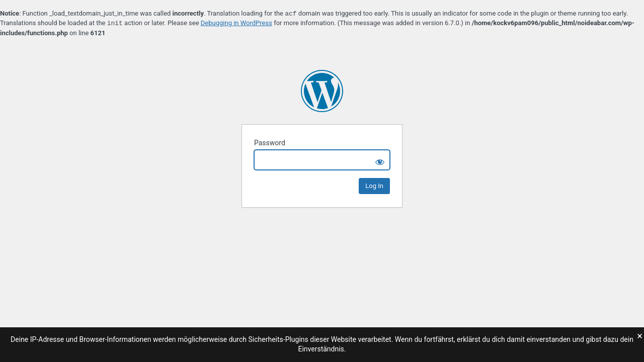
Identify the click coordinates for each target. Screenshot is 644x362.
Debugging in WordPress (236, 23)
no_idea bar (322, 91)
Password (270, 143)
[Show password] (380, 160)
